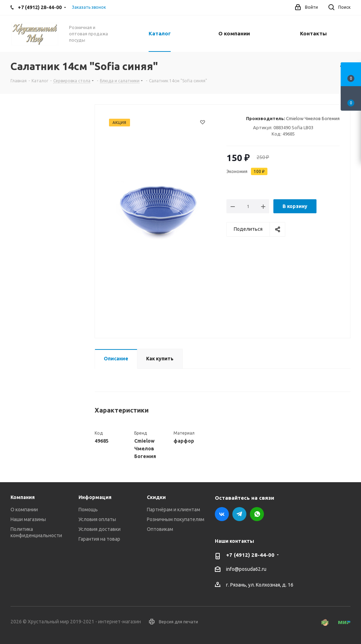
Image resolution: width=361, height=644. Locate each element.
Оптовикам (160, 529)
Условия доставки (100, 529)
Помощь (88, 510)
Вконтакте (222, 514)
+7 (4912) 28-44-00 (250, 555)
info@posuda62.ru (246, 569)
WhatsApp (257, 514)
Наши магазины (28, 519)
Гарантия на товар (99, 539)
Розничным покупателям (176, 519)
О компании (24, 510)
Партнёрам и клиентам (173, 510)
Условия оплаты (97, 519)
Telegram (239, 514)
